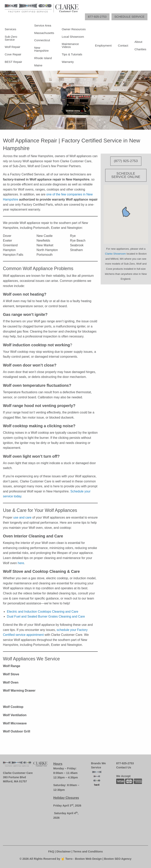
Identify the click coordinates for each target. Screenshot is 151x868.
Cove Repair (13, 54)
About (138, 42)
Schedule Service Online (126, 175)
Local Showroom (73, 37)
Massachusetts (44, 33)
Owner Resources (74, 29)
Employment (103, 45)
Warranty (68, 62)
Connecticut (42, 40)
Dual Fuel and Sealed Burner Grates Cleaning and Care (46, 616)
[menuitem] (16, 45)
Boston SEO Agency (118, 859)
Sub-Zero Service (11, 38)
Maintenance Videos (70, 45)
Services (10, 29)
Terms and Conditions (88, 852)
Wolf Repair (12, 47)
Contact (123, 45)
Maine (38, 65)
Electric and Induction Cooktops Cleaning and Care (43, 612)
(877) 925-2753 (126, 161)
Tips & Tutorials (72, 54)
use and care (22, 517)
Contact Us (124, 767)
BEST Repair (13, 62)
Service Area (43, 25)
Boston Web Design (89, 859)
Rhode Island (43, 58)
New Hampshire (41, 49)
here (21, 563)
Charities (140, 49)
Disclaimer (64, 852)
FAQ (51, 852)
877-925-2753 (125, 763)
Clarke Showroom (115, 254)
